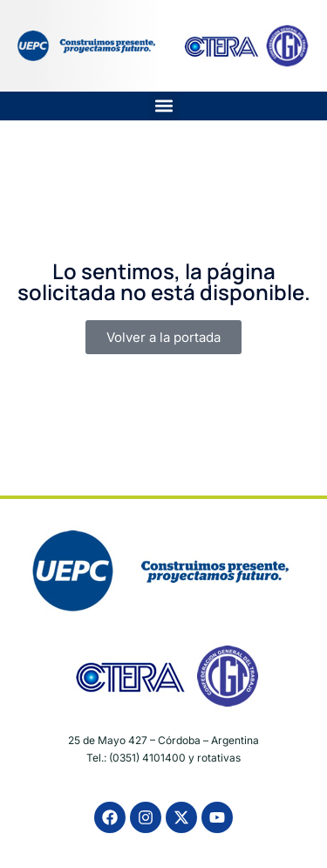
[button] (163, 106)
